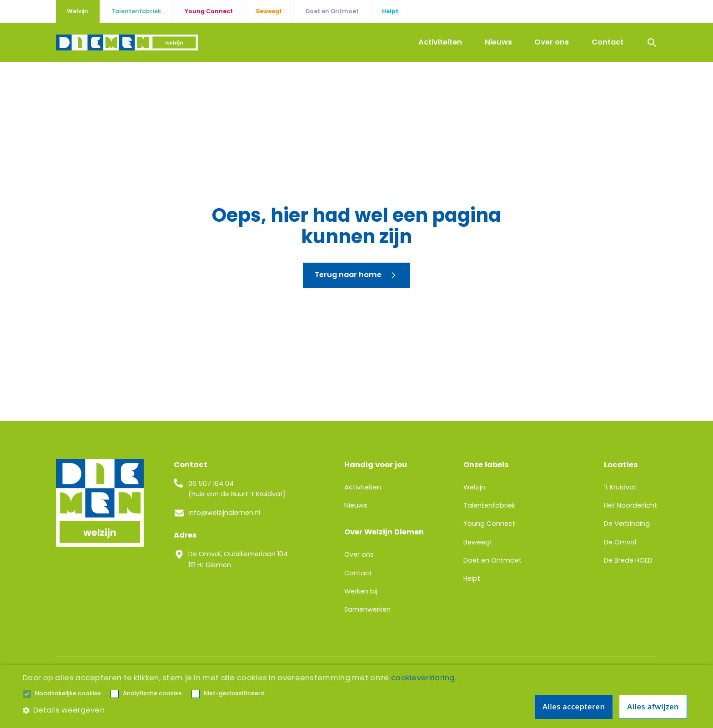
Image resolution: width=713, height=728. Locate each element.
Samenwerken (367, 609)
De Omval (620, 542)
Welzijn (474, 487)
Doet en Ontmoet (492, 560)
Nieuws (498, 42)
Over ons (552, 42)
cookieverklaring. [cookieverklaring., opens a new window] (424, 678)
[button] (68, 694)
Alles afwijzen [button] (653, 706)
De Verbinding (627, 524)
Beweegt (478, 542)
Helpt (472, 578)
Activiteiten (440, 42)
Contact (608, 42)
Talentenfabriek (489, 505)
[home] (127, 42)
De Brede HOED (628, 560)
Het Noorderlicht (630, 505)
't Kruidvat (620, 487)
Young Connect (489, 524)
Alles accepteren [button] (574, 706)
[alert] (356, 696)
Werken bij (361, 591)
